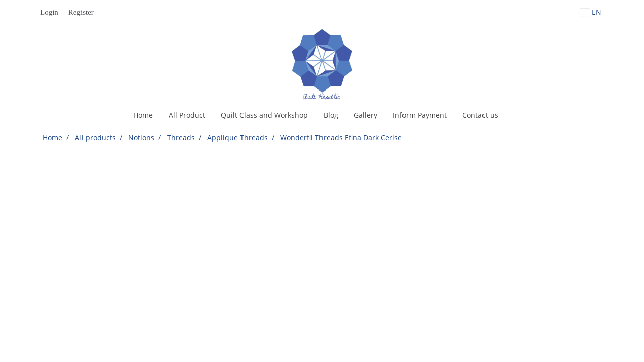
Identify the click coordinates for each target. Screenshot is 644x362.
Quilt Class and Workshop (264, 115)
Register (81, 12)
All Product (187, 115)
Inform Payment (420, 115)
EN (591, 12)
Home (143, 115)
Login (49, 12)
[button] (515, 115)
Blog (331, 115)
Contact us (480, 115)
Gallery (366, 115)
